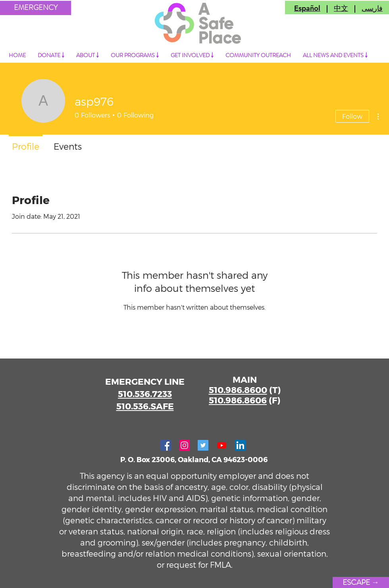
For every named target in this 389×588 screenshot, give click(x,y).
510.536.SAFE (145, 406)
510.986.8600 (238, 389)
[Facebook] (166, 445)
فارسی (372, 8)
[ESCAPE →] (361, 582)
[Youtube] (222, 445)
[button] (36, 8)
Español (307, 8)
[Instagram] (184, 445)
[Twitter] (203, 445)
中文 (341, 8)
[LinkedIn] (240, 445)
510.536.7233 (145, 393)
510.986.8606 (238, 400)
